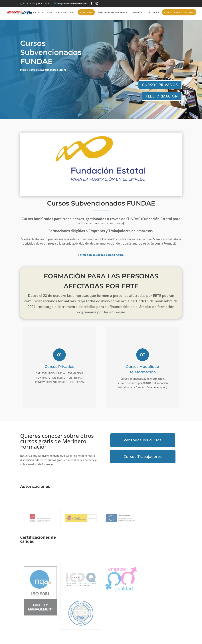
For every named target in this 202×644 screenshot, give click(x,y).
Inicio (16, 12)
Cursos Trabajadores (143, 457)
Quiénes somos (33, 12)
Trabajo (137, 12)
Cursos (52, 12)
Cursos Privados (59, 367)
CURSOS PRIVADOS (160, 85)
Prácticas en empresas (112, 12)
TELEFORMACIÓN (162, 96)
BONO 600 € (86, 12)
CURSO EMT (68, 12)
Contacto (153, 12)
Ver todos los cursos (143, 440)
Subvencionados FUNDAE (179, 12)
